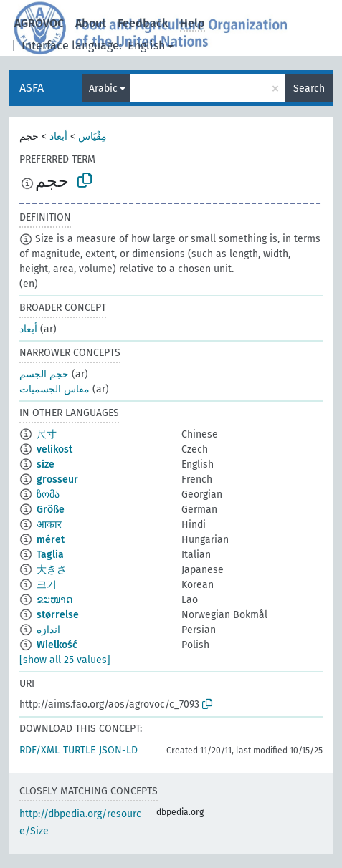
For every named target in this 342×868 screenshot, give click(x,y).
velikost (54, 449)
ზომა (48, 495)
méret (51, 540)
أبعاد (58, 136)
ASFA (32, 88)
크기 (47, 585)
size (46, 464)
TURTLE (79, 750)
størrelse (58, 615)
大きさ (52, 570)
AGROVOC (39, 23)
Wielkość (57, 645)
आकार (49, 525)
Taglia (50, 555)
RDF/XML (39, 750)
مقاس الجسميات (54, 389)
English (146, 45)
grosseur (57, 479)
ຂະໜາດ (54, 600)
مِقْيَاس (92, 136)
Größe (51, 510)
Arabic (103, 88)
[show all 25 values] (65, 660)
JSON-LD (118, 750)
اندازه (48, 630)
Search (309, 88)
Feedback (143, 23)
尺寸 (47, 434)
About (91, 23)
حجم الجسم (44, 374)
